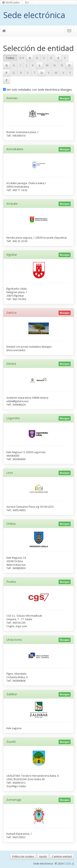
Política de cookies (23, 857)
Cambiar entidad (62, 857)
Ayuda (43, 857)
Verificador (11, 2)
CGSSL (68, 863)
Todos (10, 58)
